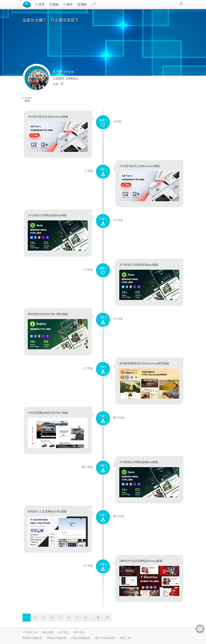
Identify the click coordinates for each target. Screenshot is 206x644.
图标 (82, 4)
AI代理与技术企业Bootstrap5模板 (48, 117)
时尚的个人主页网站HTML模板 (47, 512)
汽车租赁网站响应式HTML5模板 (48, 413)
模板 (54, 4)
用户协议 (79, 632)
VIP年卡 (69, 72)
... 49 (97, 618)
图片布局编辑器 (105, 638)
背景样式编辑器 (32, 638)
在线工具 (125, 638)
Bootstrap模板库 (28, 4)
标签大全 (32, 632)
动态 (27, 101)
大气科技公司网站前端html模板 (47, 215)
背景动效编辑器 (81, 638)
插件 (68, 4)
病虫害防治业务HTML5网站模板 (48, 314)
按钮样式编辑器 (57, 638)
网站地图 (48, 632)
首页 (40, 4)
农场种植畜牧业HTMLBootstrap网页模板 (144, 363)
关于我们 (64, 632)
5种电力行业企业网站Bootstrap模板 (141, 561)
